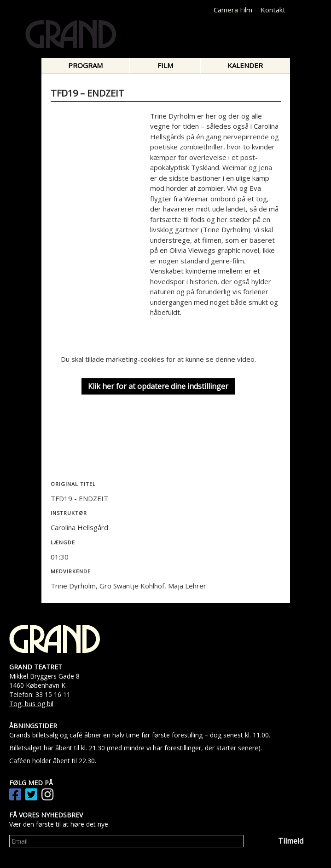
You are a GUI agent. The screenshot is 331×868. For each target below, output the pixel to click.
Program (85, 65)
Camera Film (233, 10)
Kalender (245, 65)
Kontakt (273, 10)
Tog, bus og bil (31, 704)
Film (165, 65)
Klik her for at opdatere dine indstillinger (158, 386)
